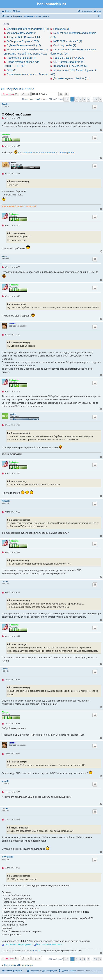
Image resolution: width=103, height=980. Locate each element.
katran (4, 256)
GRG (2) (12, 70)
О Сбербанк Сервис (18, 89)
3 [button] (80, 99)
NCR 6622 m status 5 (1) (68, 41)
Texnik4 (5, 104)
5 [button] (88, 99)
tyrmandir (6, 501)
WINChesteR (7, 857)
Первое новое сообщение (34, 99)
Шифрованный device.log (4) (70, 66)
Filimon (5, 712)
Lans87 (5, 582)
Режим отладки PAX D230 (69, 58)
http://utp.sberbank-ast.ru (50, 944)
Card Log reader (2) (65, 45)
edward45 (6, 135)
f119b (14, 163)
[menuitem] (17, 11)
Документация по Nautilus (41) (71, 78)
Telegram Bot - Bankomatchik (24, 37)
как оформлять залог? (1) (22, 33)
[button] (66, 99)
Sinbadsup (14, 214)
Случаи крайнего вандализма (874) (28, 29)
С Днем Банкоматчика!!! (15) (24, 45)
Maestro (12, 324)
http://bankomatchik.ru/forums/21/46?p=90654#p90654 (47, 153)
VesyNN (5, 781)
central (13, 414)
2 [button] (76, 99)
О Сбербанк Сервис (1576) (23, 41)
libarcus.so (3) (61, 29)
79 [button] (96, 99)
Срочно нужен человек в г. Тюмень (27, 74)
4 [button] (84, 99)
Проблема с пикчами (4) (21, 58)
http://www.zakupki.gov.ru (18, 944)
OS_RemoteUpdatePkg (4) (69, 62)
